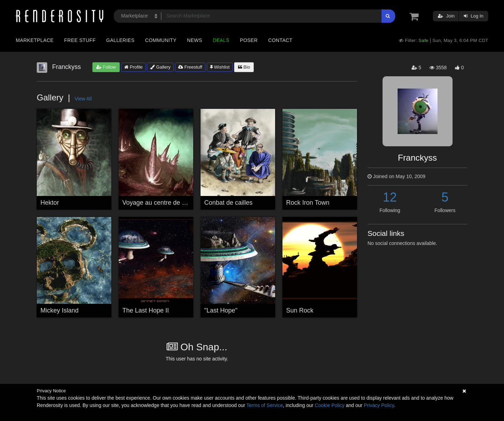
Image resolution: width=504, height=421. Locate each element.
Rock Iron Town (308, 203)
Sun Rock (300, 310)
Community (161, 40)
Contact (280, 40)
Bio (244, 67)
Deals (221, 40)
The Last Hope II (146, 310)
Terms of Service (265, 405)
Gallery (160, 67)
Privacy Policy (379, 405)
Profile (133, 67)
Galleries (120, 40)
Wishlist (220, 67)
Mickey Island (60, 310)
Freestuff (190, 67)
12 (390, 197)
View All (83, 99)
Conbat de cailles (229, 203)
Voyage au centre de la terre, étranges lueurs (185, 203)
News (194, 40)
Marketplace (35, 40)
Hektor (50, 203)
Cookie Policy (330, 405)
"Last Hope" (221, 310)
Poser (249, 40)
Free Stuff (80, 40)
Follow (106, 67)
